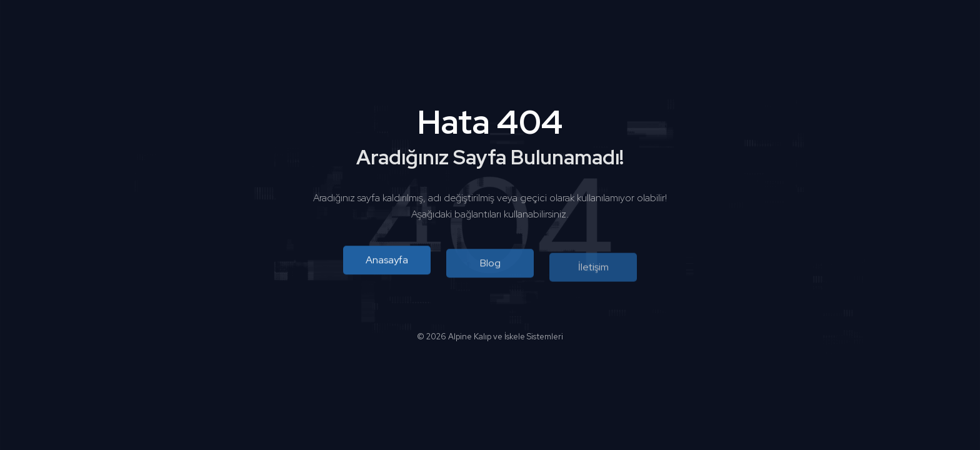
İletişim (593, 268)
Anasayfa (387, 260)
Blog (490, 264)
